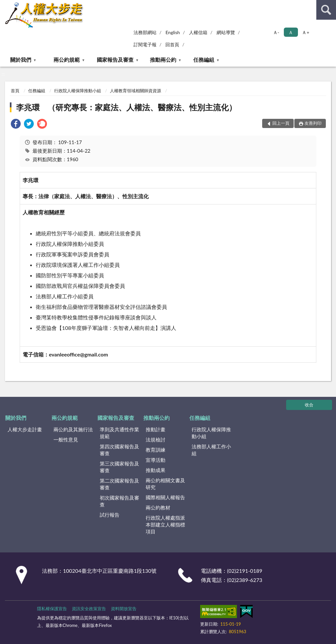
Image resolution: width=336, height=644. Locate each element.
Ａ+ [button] (305, 32)
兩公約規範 (67, 60)
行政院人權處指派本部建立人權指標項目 (165, 525)
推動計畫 (156, 429)
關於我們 (21, 60)
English (173, 32)
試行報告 (110, 515)
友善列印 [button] (313, 123)
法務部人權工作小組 (211, 450)
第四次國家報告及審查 (119, 450)
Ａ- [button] (276, 32)
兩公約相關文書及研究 (165, 484)
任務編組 (204, 60)
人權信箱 (198, 32)
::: (5, 5)
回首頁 (172, 44)
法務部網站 (145, 32)
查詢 (326, 10)
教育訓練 (156, 450)
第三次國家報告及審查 (119, 467)
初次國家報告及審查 (119, 501)
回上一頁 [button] (281, 123)
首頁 (15, 91)
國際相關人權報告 (165, 497)
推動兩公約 (163, 60)
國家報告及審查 (115, 60)
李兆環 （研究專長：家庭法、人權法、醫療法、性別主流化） (126, 107)
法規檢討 (156, 440)
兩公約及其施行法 (73, 429)
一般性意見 (66, 440)
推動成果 (156, 470)
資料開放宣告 (124, 609)
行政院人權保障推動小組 (78, 91)
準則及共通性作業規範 (119, 433)
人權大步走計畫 (25, 429)
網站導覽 (226, 32)
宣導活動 (156, 460)
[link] (16, 125)
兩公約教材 (158, 507)
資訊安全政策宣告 (89, 609)
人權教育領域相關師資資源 (136, 91)
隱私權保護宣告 (52, 609)
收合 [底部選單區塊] (309, 405)
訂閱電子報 (145, 44)
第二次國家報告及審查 (119, 484)
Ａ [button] (291, 32)
